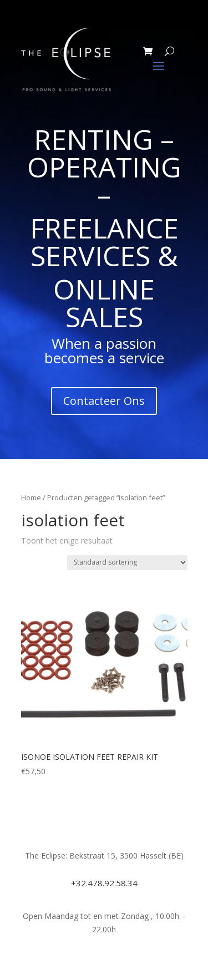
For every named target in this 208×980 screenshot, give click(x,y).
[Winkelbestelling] (127, 563)
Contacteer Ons (104, 401)
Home (31, 497)
